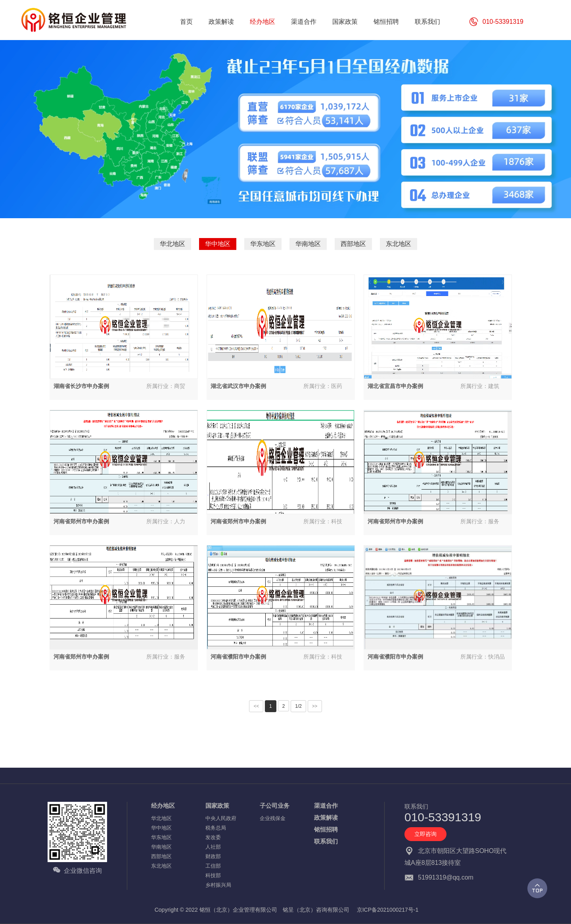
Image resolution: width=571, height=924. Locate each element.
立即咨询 (425, 834)
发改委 (213, 837)
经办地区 (163, 806)
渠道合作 (326, 806)
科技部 (213, 875)
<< (256, 706)
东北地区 (399, 244)
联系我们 (326, 841)
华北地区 (172, 244)
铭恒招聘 (326, 829)
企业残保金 (273, 818)
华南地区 (308, 244)
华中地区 (218, 244)
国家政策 (217, 806)
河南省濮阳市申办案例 (238, 657)
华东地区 (263, 244)
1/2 (298, 706)
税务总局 (216, 828)
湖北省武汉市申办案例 (238, 386)
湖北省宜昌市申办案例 (395, 386)
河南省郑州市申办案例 (81, 521)
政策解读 (326, 817)
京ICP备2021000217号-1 (388, 910)
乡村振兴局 (218, 885)
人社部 (213, 847)
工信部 (213, 866)
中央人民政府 (221, 818)
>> (315, 706)
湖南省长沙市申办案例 (81, 386)
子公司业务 (275, 806)
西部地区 (353, 244)
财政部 (213, 856)
